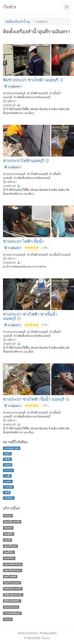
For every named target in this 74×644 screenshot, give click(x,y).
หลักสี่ (7, 492)
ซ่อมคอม (8, 528)
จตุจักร (7, 454)
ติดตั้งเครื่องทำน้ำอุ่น (18, 22)
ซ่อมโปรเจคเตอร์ (12, 583)
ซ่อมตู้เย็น (8, 534)
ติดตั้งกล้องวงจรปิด (13, 589)
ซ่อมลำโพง (9, 558)
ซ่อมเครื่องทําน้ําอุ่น (13, 564)
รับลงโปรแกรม (11, 607)
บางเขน (8, 481)
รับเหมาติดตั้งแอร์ (12, 613)
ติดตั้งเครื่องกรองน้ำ (13, 595)
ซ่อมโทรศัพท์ (10, 577)
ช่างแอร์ (8, 516)
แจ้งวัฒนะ (9, 498)
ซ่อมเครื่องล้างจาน (12, 570)
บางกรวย (8, 470)
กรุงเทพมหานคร (12, 448)
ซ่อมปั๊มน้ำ (9, 552)
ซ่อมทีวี (7, 540)
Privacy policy (48, 633)
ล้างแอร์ (8, 619)
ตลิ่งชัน (7, 459)
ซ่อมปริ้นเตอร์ (10, 546)
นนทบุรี (7, 465)
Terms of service (27, 633)
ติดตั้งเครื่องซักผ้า (12, 601)
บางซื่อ (7, 476)
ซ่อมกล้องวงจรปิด (12, 522)
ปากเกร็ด (8, 487)
